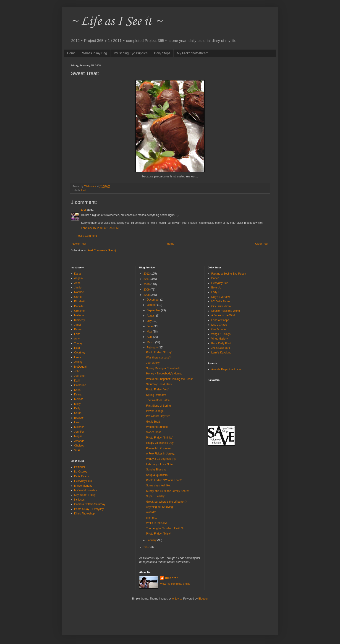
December (153, 300)
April (150, 337)
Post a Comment (87, 236)
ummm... (151, 518)
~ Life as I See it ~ (116, 22)
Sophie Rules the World (226, 311)
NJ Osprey (81, 472)
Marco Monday (83, 486)
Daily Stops (162, 53)
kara (77, 422)
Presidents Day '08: (158, 416)
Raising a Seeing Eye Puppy (229, 274)
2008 (147, 295)
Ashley (78, 362)
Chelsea (79, 446)
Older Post (262, 244)
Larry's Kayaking (221, 353)
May (150, 332)
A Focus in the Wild (223, 315)
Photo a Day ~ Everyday (89, 509)
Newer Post (79, 244)
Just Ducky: (153, 363)
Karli (77, 381)
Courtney (80, 353)
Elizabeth (80, 301)
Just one (79, 376)
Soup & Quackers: (157, 475)
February (153, 348)
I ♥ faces (79, 500)
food (84, 190)
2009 (147, 290)
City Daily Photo (221, 306)
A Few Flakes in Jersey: (161, 454)
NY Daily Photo (221, 301)
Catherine (80, 385)
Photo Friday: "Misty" (159, 534)
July (150, 321)
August (151, 316)
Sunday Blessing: (157, 470)
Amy (77, 339)
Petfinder (80, 467)
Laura (78, 357)
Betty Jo (216, 288)
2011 (147, 279)
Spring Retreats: (156, 395)
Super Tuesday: (156, 496)
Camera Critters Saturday (90, 504)
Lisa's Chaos (219, 325)
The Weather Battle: (158, 400)
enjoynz (177, 599)
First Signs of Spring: (159, 406)
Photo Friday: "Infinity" (160, 438)
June (150, 326)
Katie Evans (81, 476)
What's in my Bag (95, 53)
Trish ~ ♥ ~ (171, 578)
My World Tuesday (85, 490)
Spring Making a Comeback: (163, 368)
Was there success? (158, 358)
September (154, 310)
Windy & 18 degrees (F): (161, 459)
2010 (147, 284)
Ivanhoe (79, 292)
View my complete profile (175, 584)
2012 (147, 274)
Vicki (77, 450)
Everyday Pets (83, 481)
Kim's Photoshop (84, 514)
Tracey (78, 343)
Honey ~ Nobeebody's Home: (164, 374)
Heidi (77, 348)
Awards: (151, 512)
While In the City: (156, 523)
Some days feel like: (158, 486)
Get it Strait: (153, 422)
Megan (78, 436)
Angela (78, 278)
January (152, 540)
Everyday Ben (220, 283)
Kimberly (80, 320)
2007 (147, 547)
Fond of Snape (220, 320)
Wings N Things (221, 334)
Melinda (79, 315)
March (151, 342)
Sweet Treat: (154, 432)
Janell (78, 325)
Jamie (78, 288)
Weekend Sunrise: (157, 427)
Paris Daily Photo (222, 343)
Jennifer (79, 432)
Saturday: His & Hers (159, 384)
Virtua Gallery (220, 339)
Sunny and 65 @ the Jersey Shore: (167, 491)
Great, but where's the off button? (166, 502)
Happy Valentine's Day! (160, 443)
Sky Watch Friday (85, 495)
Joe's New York (221, 348)
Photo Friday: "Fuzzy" (159, 352)
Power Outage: (155, 411)
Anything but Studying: (160, 507)
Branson (79, 418)
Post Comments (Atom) (102, 250)
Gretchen (80, 311)
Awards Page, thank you (226, 369)
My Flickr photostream (193, 53)
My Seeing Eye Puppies (131, 53)
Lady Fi (216, 292)
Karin (77, 390)
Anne (77, 283)
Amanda (79, 441)
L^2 (83, 210)
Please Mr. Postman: (159, 448)
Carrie (78, 297)
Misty (77, 404)
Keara (78, 395)
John (77, 371)
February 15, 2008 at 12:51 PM (100, 228)
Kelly (77, 408)
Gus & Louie (219, 329)
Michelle (79, 427)
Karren (78, 329)
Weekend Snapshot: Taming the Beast (169, 379)
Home (71, 53)
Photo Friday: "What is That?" (164, 480)
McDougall (81, 367)
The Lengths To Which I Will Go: (166, 528)
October (152, 305)
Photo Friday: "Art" (157, 390)
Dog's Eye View (221, 297)
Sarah (78, 413)
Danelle (79, 306)
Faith (77, 334)
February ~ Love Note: (160, 464)
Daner (215, 278)
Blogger (203, 599)
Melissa (79, 399)
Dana (77, 274)
